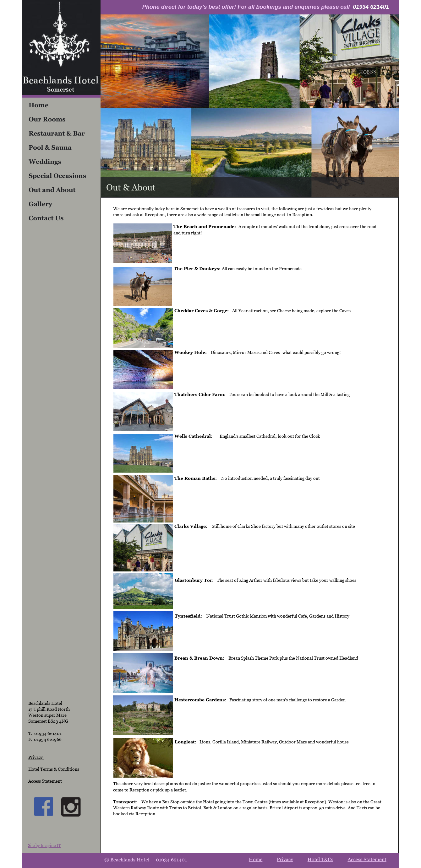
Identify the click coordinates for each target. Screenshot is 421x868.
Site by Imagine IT (44, 845)
